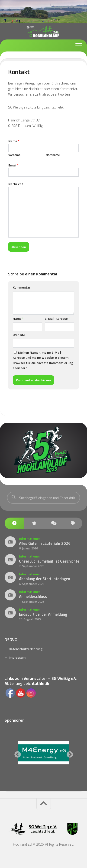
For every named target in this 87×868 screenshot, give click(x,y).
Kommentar (22, 287)
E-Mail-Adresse (57, 318)
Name (14, 141)
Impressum (17, 657)
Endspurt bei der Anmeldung (43, 614)
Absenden (19, 247)
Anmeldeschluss (33, 597)
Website (19, 335)
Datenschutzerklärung (26, 649)
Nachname (53, 155)
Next (68, 753)
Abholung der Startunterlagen (45, 579)
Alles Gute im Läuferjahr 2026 (45, 543)
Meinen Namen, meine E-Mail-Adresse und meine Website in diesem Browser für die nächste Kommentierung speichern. (43, 360)
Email (13, 165)
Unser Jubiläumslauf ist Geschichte (49, 561)
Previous (16, 753)
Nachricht (16, 184)
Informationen (30, 538)
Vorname (14, 155)
